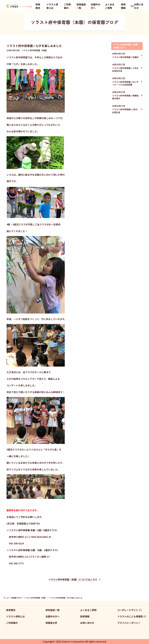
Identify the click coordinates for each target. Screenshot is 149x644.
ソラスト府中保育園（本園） (36, 598)
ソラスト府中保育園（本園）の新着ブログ (126, 46)
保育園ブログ (16, 598)
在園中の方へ (95, 6)
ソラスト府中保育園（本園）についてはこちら (73, 579)
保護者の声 (51, 623)
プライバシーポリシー (129, 623)
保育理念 (38, 6)
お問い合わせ (139, 6)
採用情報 (123, 6)
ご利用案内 (67, 6)
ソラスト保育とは (52, 6)
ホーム (6, 598)
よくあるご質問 (110, 6)
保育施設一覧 (81, 6)
